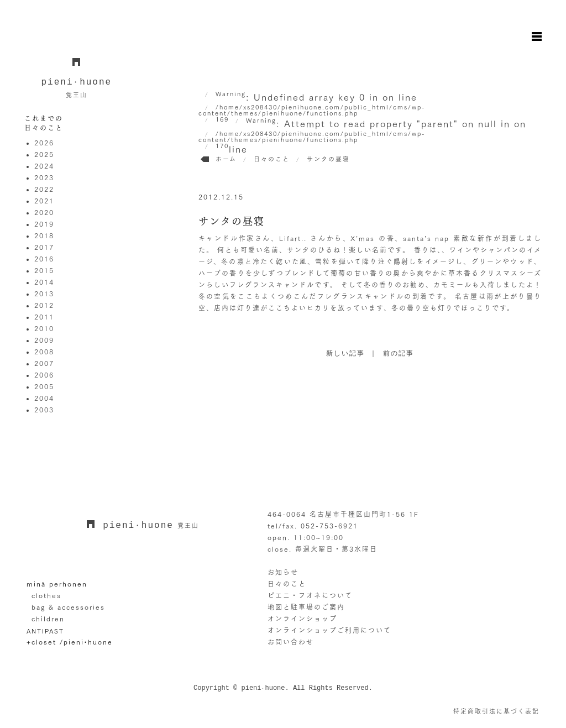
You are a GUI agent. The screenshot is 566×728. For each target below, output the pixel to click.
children (48, 619)
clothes (46, 595)
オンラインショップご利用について (329, 630)
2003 (44, 410)
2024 (44, 166)
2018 (44, 235)
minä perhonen (57, 584)
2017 (44, 247)
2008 (44, 352)
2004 (44, 398)
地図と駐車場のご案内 (306, 607)
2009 (44, 340)
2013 (44, 294)
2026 (44, 143)
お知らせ (283, 572)
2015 (44, 270)
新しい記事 (345, 354)
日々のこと (287, 584)
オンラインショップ (302, 619)
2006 (44, 375)
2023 (44, 177)
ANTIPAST (45, 631)
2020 (44, 212)
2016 (44, 259)
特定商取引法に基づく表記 (496, 711)
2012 (44, 305)
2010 (44, 328)
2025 (44, 154)
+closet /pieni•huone (70, 642)
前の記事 (399, 354)
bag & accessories (68, 607)
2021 (44, 201)
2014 (44, 282)
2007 (44, 363)
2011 (44, 317)
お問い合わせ (291, 642)
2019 (44, 224)
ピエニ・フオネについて (310, 595)
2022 (44, 189)
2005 (44, 386)
